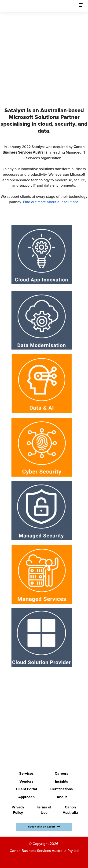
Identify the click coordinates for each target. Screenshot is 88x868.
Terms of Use (44, 810)
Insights (62, 781)
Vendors (26, 781)
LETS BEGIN (41, 742)
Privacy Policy (18, 810)
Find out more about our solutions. (51, 202)
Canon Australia (70, 810)
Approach (26, 797)
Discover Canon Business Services (44, 78)
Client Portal (27, 789)
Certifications (62, 789)
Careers (62, 774)
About (62, 797)
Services (26, 774)
